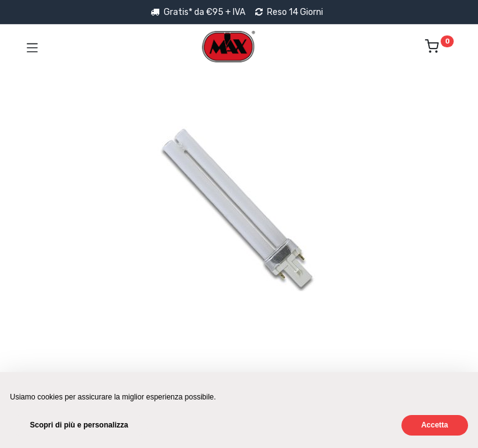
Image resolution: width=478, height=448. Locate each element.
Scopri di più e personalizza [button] (79, 425)
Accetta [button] (435, 425)
